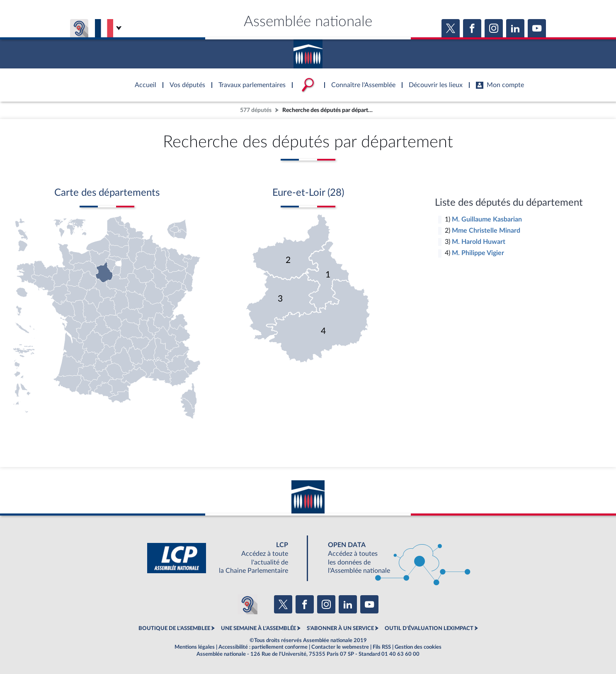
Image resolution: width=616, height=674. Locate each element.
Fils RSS (382, 647)
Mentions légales (195, 647)
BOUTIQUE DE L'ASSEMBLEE (174, 628)
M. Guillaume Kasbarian (487, 219)
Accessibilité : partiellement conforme (263, 647)
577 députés (256, 110)
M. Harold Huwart (479, 242)
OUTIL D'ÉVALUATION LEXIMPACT (429, 628)
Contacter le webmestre (340, 647)
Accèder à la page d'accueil (308, 51)
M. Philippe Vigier (478, 253)
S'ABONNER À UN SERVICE (340, 628)
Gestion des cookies (418, 647)
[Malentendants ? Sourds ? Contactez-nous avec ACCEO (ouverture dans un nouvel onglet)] (247, 604)
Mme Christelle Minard (486, 231)
